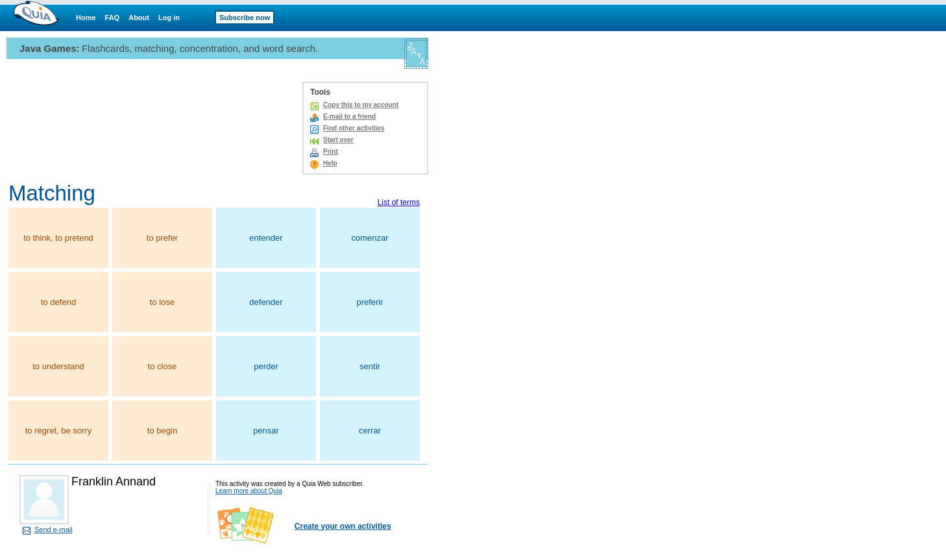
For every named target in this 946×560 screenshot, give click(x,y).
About (139, 18)
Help (330, 163)
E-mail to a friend (349, 116)
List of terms (399, 202)
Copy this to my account (361, 105)
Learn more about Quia (249, 491)
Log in (169, 18)
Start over (338, 140)
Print (331, 152)
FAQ (113, 18)
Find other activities (354, 128)
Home (86, 18)
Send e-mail (54, 530)
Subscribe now (245, 18)
